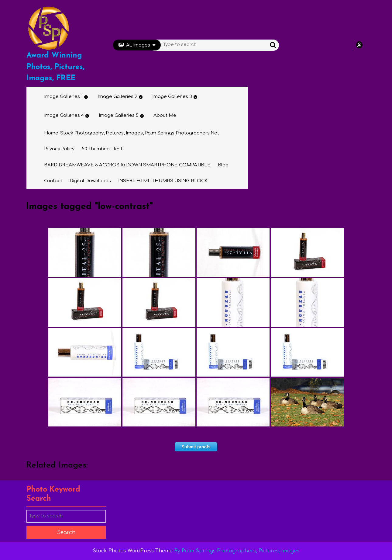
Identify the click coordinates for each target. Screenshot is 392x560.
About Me (165, 115)
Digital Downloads (90, 181)
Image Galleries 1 (63, 97)
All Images (137, 45)
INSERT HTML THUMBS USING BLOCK (163, 181)
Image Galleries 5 (119, 115)
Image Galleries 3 (172, 97)
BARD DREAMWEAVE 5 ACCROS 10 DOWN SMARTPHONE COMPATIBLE (127, 165)
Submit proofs (196, 447)
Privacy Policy (59, 149)
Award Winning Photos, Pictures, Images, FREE (55, 67)
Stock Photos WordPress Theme (133, 551)
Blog (223, 165)
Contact (53, 181)
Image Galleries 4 (64, 115)
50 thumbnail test (102, 149)
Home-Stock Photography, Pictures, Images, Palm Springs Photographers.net (132, 133)
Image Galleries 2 (117, 97)
